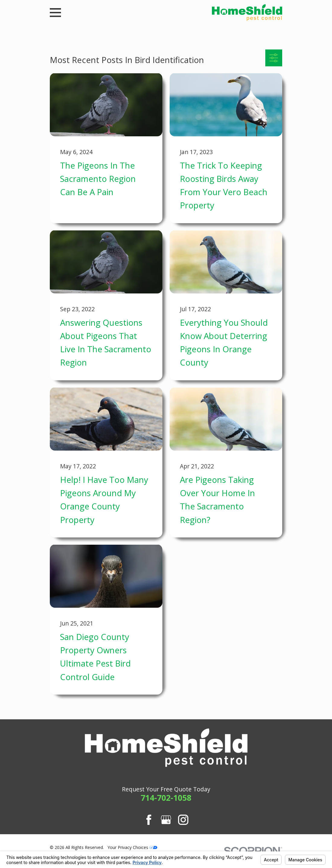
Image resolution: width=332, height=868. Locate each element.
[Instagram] (183, 820)
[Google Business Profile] (166, 820)
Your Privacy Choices (132, 847)
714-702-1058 (166, 798)
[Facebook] (149, 820)
